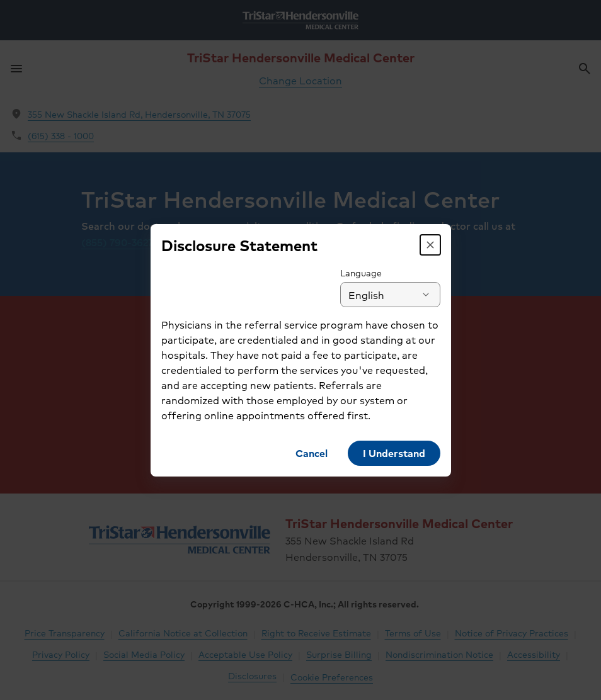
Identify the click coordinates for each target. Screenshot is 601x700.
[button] (430, 245)
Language (361, 273)
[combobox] (390, 295)
